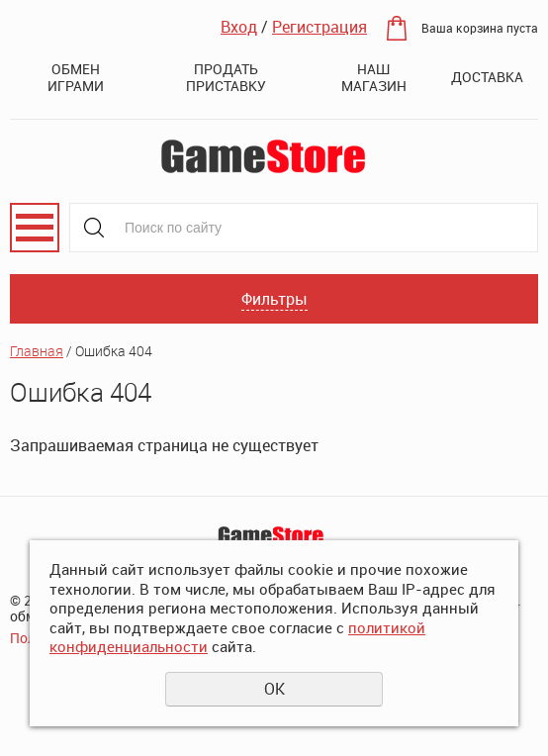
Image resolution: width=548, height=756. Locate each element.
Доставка (487, 77)
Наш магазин (374, 77)
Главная (37, 351)
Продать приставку (226, 77)
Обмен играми (76, 77)
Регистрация (320, 27)
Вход (239, 27)
